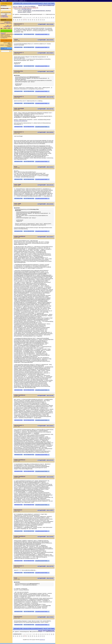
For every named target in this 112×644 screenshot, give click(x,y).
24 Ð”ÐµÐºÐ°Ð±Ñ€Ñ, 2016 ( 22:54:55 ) (45, 204)
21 (16, 20)
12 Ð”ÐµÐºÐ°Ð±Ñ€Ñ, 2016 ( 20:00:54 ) (45, 132)
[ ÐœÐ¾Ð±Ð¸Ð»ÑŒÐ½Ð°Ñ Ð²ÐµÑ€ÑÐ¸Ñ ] (17, 1)
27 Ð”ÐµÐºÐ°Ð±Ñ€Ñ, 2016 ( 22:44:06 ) (45, 477)
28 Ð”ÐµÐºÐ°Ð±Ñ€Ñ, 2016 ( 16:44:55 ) (45, 537)
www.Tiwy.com (42, 640)
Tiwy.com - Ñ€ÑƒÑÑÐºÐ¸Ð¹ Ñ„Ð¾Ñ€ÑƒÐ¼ (24, 7)
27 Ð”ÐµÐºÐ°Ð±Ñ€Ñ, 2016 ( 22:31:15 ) (45, 460)
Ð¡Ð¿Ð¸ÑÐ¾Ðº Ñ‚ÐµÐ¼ (49, 3)
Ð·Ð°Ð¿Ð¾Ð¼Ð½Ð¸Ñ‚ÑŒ (6, 13)
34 (40, 20)
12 (40, 18)
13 (42, 18)
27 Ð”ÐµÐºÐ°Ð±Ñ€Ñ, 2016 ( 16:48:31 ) (45, 426)
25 (23, 20)
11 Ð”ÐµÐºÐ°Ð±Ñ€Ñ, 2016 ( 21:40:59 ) (45, 72)
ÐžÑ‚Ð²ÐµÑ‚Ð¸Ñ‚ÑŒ (18, 3)
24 (21, 20)
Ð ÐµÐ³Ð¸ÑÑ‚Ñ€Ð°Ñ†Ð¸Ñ (6, 23)
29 (31, 20)
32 (36, 20)
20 (14, 20)
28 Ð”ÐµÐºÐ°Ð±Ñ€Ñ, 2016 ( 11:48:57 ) (45, 510)
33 (38, 20)
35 (42, 20)
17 (50, 18)
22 (17, 20)
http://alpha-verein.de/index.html (21, 121)
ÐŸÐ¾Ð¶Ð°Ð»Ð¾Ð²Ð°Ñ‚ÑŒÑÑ (42, 34)
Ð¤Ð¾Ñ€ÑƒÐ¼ (8, 22)
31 (34, 20)
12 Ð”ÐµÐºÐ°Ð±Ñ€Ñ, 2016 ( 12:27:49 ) (45, 97)
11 (38, 18)
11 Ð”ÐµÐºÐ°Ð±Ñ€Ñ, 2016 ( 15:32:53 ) (45, 40)
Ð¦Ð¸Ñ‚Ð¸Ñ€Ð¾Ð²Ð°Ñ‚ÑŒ (29, 34)
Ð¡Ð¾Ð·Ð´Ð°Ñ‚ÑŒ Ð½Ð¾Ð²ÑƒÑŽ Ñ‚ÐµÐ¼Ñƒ (33, 3)
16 (48, 18)
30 (33, 20)
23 (19, 20)
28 (29, 20)
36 (44, 20)
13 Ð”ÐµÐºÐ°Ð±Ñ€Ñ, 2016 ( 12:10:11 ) (45, 167)
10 (36, 18)
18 (52, 18)
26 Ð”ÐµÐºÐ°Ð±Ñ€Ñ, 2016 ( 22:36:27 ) (45, 237)
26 (25, 20)
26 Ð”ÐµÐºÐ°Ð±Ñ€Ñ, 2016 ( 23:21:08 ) (45, 396)
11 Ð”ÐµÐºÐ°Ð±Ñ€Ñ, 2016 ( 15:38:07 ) (45, 53)
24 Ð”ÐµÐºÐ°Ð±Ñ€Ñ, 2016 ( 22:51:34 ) (45, 185)
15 (46, 18)
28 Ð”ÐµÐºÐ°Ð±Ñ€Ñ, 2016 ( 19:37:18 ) (45, 566)
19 (53, 18)
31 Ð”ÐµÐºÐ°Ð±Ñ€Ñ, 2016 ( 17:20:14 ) (45, 617)
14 (44, 18)
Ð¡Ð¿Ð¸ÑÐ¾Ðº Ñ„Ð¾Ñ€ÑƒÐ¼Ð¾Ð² (46, 5)
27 (27, 20)
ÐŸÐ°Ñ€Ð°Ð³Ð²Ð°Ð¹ (26, 9)
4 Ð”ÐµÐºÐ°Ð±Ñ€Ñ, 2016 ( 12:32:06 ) (46, 24)
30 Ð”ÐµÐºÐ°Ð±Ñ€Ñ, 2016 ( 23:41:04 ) (45, 578)
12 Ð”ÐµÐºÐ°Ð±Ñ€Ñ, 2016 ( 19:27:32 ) (45, 109)
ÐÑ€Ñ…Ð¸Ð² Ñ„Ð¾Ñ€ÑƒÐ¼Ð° (8, 26)
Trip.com (2, 33)
